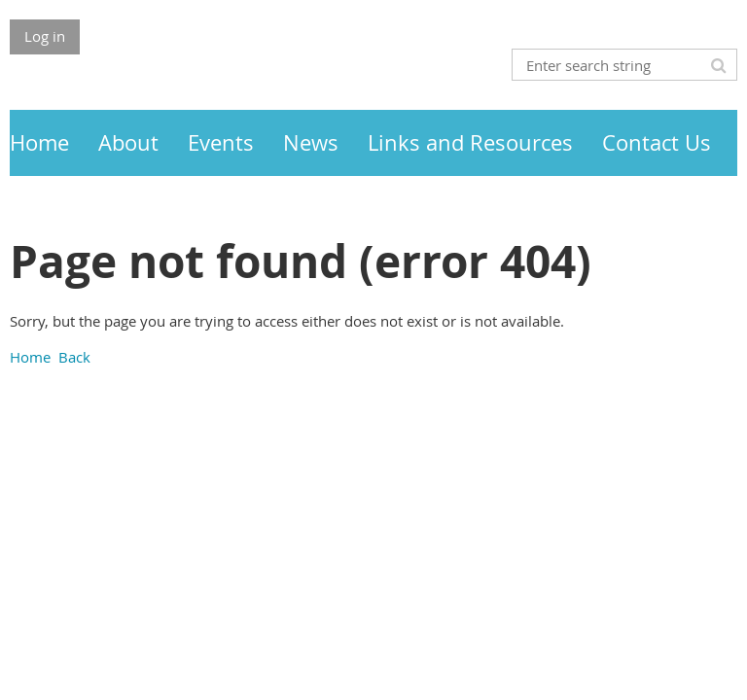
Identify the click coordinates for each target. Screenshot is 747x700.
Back (74, 357)
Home (30, 357)
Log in (45, 36)
